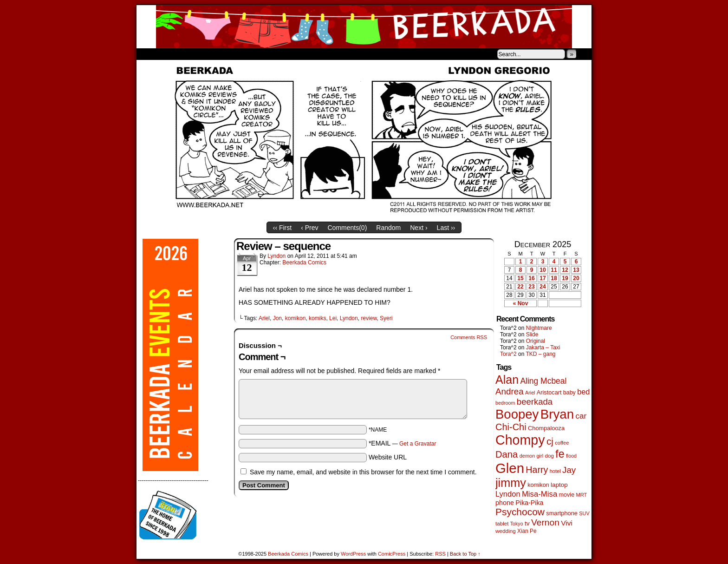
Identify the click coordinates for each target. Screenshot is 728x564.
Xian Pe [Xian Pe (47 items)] (527, 531)
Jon (277, 318)
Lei (333, 318)
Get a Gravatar (418, 444)
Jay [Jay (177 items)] (569, 470)
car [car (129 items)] (581, 416)
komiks (317, 318)
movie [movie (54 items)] (567, 495)
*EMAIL (403, 443)
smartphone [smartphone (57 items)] (562, 513)
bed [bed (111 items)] (583, 392)
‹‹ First (282, 228)
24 (543, 287)
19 (565, 278)
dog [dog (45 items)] (549, 456)
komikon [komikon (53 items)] (538, 485)
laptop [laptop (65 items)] (559, 485)
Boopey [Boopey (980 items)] (517, 414)
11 (554, 270)
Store (206, 54)
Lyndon (276, 256)
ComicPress (392, 554)
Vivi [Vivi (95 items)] (567, 523)
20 (576, 278)
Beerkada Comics (364, 27)
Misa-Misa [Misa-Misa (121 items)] (539, 494)
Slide (532, 334)
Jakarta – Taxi (543, 348)
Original (536, 341)
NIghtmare (539, 328)
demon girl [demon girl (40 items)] (531, 456)
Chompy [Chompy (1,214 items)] (520, 440)
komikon (296, 318)
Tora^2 (508, 354)
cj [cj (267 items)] (550, 441)
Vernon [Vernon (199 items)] (545, 522)
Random (388, 228)
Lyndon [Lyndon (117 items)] (508, 494)
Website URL (388, 457)
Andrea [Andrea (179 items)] (510, 391)
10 (543, 270)
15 (520, 278)
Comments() (348, 228)
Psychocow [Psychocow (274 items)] (520, 512)
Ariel (264, 318)
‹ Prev (309, 228)
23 (531, 287)
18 (554, 278)
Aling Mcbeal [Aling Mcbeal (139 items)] (543, 381)
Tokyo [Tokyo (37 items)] (517, 524)
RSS (440, 554)
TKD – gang (540, 354)
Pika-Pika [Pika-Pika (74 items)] (529, 503)
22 (520, 287)
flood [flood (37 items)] (571, 456)
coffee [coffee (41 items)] (562, 443)
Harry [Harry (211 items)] (537, 470)
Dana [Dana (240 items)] (507, 454)
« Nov (521, 303)
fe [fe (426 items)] (560, 454)
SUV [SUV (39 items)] (584, 513)
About (177, 54)
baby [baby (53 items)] (569, 393)
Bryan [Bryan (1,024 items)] (557, 414)
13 (576, 270)
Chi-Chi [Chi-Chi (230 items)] (511, 427)
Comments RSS (469, 337)
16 (531, 278)
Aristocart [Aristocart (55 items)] (549, 393)
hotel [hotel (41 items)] (555, 471)
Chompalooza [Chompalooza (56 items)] (546, 428)
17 (543, 278)
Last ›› (446, 228)
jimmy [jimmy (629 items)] (511, 483)
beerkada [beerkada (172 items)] (535, 402)
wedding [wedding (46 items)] (506, 531)
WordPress (353, 554)
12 (565, 270)
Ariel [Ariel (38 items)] (530, 393)
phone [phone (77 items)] (505, 503)
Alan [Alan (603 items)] (507, 380)
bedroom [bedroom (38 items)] (505, 403)
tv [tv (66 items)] (527, 523)
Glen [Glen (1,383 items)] (510, 468)
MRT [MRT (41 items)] (581, 495)
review (369, 318)
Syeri (386, 318)
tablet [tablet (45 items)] (502, 523)
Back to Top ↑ (465, 554)
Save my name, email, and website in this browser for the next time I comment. (363, 472)
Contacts (241, 54)
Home (149, 54)
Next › (419, 228)
